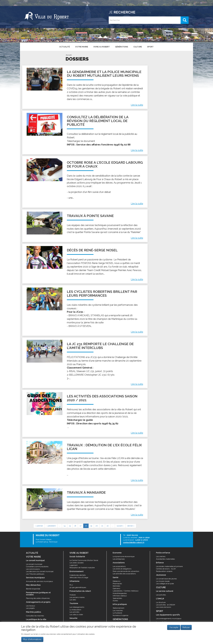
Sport (150, 47)
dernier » (131, 526)
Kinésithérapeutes (120, 593)
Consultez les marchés (35, 616)
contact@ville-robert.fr (134, 542)
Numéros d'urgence (120, 615)
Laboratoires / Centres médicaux (126, 591)
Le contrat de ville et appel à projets (40, 623)
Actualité (65, 47)
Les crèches (161, 556)
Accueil (69, 55)
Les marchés (118, 611)
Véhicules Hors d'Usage (79, 577)
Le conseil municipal (34, 564)
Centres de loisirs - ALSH (166, 569)
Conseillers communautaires (37, 567)
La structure (161, 602)
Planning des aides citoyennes (38, 598)
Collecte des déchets (78, 575)
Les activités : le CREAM (166, 605)
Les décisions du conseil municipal (40, 571)
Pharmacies (117, 584)
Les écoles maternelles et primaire (169, 566)
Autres (115, 601)
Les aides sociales (77, 563)
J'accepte (174, 629)
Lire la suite (137, 105)
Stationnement (118, 608)
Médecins (116, 581)
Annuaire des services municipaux (39, 581)
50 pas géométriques (78, 587)
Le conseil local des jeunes (166, 579)
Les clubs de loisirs (164, 607)
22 (108, 526)
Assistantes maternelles (165, 559)
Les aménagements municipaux (169, 619)
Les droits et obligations (122, 569)
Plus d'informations (32, 641)
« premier (39, 526)
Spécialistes (117, 598)
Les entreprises (119, 559)
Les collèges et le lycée (165, 584)
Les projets (30, 608)
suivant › (120, 526)
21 (102, 526)
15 (70, 526)
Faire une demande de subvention (126, 571)
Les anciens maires (77, 597)
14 (65, 526)
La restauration (75, 610)
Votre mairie (82, 47)
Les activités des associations (124, 574)
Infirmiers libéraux (120, 596)
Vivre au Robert (102, 47)
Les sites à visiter (76, 615)
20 (97, 526)
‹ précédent (51, 526)
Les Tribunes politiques (35, 574)
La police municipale (78, 622)
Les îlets (73, 600)
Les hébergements (77, 607)
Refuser (186, 629)
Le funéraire (117, 613)
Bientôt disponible (33, 589)
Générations (122, 47)
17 (81, 526)
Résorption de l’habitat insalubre (82, 568)
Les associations (119, 566)
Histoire (73, 595)
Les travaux (31, 606)
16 (75, 526)
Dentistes (116, 586)
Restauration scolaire (164, 571)
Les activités (74, 612)
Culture (138, 47)
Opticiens (116, 588)
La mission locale (163, 581)
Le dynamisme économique (124, 556)
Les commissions (33, 569)
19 (91, 526)
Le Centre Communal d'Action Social (84, 560)
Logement (74, 565)
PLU (71, 585)
